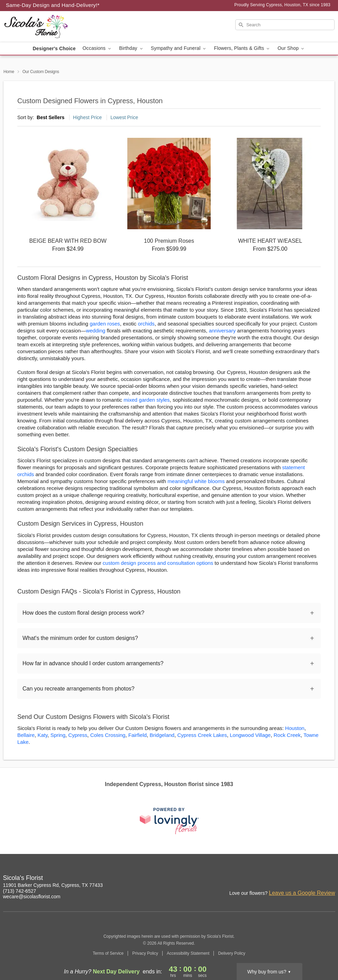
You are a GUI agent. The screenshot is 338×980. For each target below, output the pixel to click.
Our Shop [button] (291, 48)
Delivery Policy (232, 953)
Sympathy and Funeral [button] (179, 48)
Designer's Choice (54, 48)
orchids (146, 324)
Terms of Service (108, 953)
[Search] (285, 25)
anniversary (222, 331)
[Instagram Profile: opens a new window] (285, 879)
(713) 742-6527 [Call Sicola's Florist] (20, 891)
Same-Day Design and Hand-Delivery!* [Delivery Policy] (53, 5)
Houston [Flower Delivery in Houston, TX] (295, 728)
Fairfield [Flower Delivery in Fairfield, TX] (138, 735)
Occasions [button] (98, 48)
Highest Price (87, 117)
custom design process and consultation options (158, 563)
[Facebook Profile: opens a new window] (300, 879)
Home (9, 72)
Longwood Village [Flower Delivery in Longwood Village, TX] (250, 735)
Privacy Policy (145, 953)
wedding (95, 331)
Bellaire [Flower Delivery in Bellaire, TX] (26, 735)
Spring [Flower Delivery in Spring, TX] (58, 735)
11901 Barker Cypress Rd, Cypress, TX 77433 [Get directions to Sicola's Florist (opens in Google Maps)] (53, 885)
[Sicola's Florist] (53, 27)
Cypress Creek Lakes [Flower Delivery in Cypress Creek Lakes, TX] (202, 735)
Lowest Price (124, 117)
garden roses (105, 324)
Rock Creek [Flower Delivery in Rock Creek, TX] (287, 735)
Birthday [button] (131, 48)
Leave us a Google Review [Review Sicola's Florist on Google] (302, 893)
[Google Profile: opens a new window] (315, 879)
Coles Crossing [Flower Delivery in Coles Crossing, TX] (108, 735)
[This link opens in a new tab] (169, 821)
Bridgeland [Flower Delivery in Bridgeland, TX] (162, 735)
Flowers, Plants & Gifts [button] (242, 48)
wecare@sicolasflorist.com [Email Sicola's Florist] (32, 897)
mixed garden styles (147, 400)
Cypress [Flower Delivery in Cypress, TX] (78, 735)
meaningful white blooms (196, 481)
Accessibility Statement (188, 953)
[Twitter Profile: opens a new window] (330, 879)
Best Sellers (51, 117)
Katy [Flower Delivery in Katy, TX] (42, 735)
